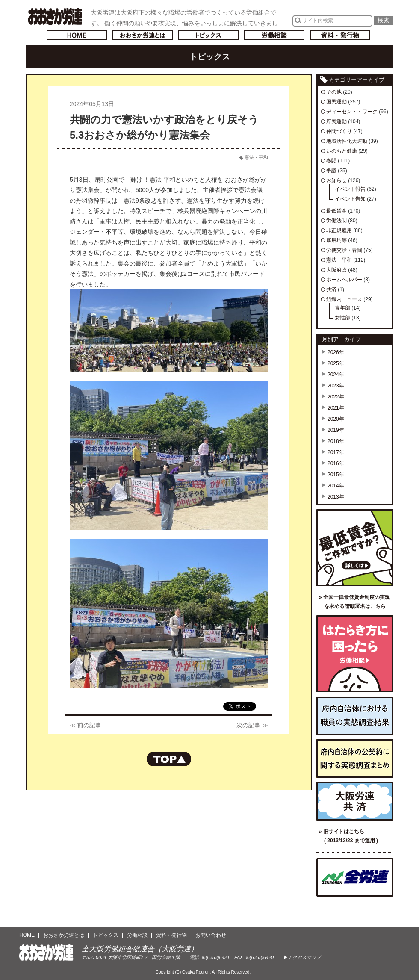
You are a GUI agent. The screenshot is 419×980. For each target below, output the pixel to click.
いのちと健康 (342, 151)
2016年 (336, 463)
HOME (27, 935)
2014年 (336, 486)
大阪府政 (336, 270)
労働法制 (336, 221)
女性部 (342, 318)
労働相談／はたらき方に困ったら (355, 654)
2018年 (336, 441)
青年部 (342, 308)
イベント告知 (350, 199)
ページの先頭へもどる (169, 759)
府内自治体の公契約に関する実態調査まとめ (355, 759)
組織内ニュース (344, 299)
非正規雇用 (339, 230)
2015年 (336, 475)
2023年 (336, 386)
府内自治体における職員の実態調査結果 (355, 716)
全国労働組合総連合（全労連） (355, 877)
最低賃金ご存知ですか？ (355, 548)
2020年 (336, 419)
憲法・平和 (256, 157)
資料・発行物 (340, 35)
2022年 (336, 397)
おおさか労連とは (143, 35)
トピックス (208, 35)
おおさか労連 (46, 952)
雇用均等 (336, 240)
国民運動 (336, 102)
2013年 (336, 497)
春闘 (331, 161)
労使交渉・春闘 (344, 250)
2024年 (336, 375)
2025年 (336, 363)
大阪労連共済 (355, 801)
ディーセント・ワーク (352, 112)
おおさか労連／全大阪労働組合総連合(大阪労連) (55, 16)
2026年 (336, 352)
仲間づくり (339, 131)
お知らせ (336, 180)
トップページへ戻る (77, 35)
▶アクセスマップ (302, 957)
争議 (331, 171)
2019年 (336, 430)
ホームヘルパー (344, 280)
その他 (334, 92)
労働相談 (274, 35)
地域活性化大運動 (347, 141)
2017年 (336, 452)
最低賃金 (336, 211)
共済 (331, 289)
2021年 (336, 408)
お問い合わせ (211, 935)
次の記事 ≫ (252, 725)
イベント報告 (350, 189)
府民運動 (336, 121)
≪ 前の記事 (86, 725)
